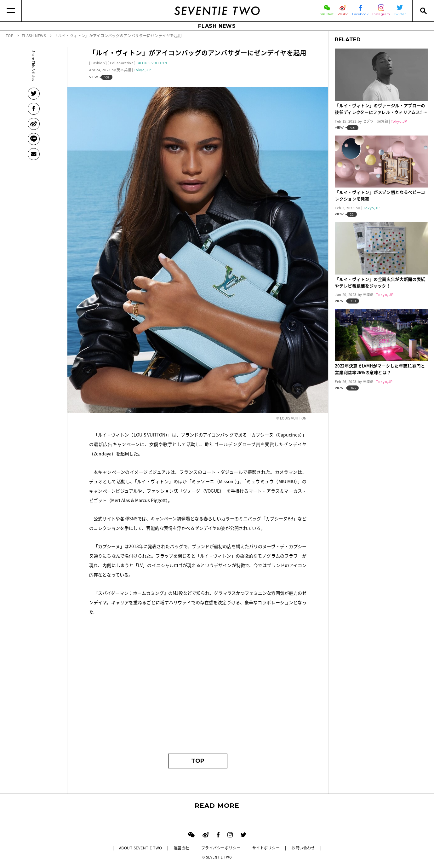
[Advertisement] (198, 687)
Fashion (98, 63)
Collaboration (122, 63)
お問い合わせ (303, 848)
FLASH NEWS (217, 26)
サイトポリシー (266, 848)
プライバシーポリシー (221, 848)
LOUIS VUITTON (154, 63)
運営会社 (182, 848)
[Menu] (11, 11)
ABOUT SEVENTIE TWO (141, 848)
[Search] (423, 11)
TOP (198, 761)
